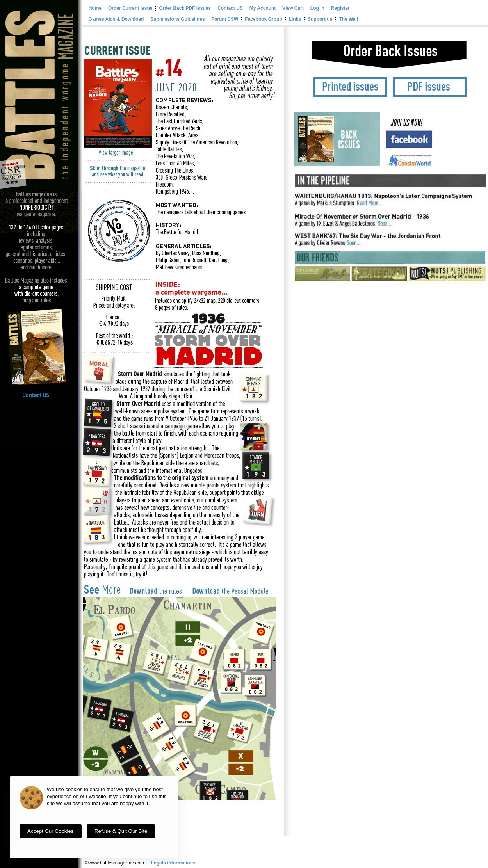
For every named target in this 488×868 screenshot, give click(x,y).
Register (340, 8)
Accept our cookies (51, 831)
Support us (320, 19)
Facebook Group (263, 19)
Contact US (230, 8)
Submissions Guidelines (177, 19)
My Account (263, 8)
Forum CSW (225, 19)
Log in (317, 8)
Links (295, 19)
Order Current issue (130, 8)
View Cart (293, 8)
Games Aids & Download (113, 19)
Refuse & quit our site (121, 831)
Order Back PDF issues (185, 8)
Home (92, 8)
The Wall (348, 19)
